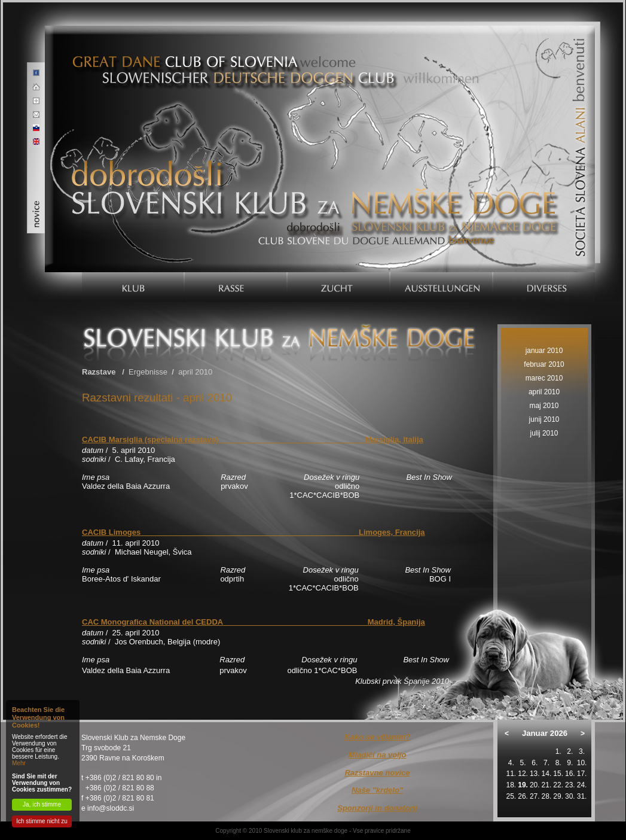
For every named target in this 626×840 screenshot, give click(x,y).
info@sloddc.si (111, 808)
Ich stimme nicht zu (42, 821)
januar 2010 (544, 351)
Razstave (99, 372)
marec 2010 (544, 378)
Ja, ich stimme (42, 804)
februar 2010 (544, 364)
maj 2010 (544, 406)
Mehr (19, 763)
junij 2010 (544, 419)
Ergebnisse (148, 372)
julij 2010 (544, 433)
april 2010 (195, 372)
